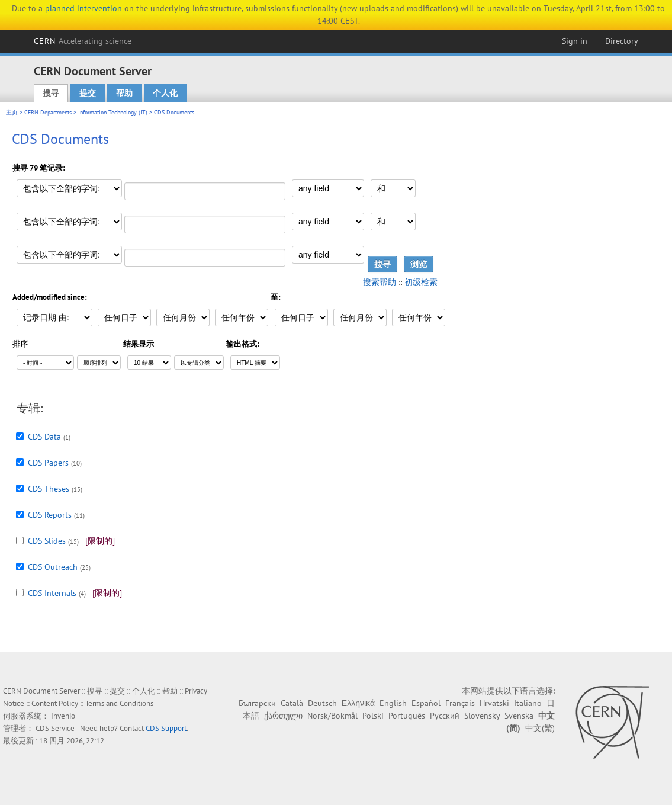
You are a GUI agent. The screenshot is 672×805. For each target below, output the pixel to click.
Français (460, 703)
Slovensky (482, 716)
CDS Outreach (53, 567)
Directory (622, 41)
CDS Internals (52, 593)
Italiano (528, 703)
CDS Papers (48, 463)
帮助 (124, 93)
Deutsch (322, 703)
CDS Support (166, 728)
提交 (88, 93)
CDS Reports (50, 515)
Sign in (575, 41)
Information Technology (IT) (113, 112)
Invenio (63, 716)
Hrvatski (494, 703)
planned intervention (83, 8)
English (393, 703)
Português (407, 716)
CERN (83, 41)
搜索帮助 (380, 282)
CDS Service (55, 728)
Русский (445, 716)
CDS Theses (49, 489)
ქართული (283, 716)
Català (292, 703)
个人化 (165, 93)
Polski (373, 716)
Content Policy (55, 703)
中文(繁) (540, 728)
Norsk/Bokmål (332, 716)
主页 (12, 112)
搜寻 (51, 93)
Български (257, 703)
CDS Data (44, 437)
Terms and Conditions (119, 703)
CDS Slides (47, 541)
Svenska (519, 716)
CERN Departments (48, 112)
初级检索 (421, 282)
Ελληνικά (358, 703)
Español (426, 703)
